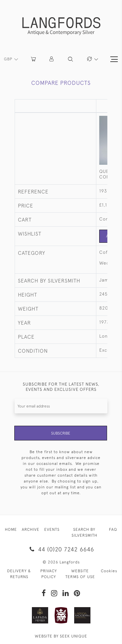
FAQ (113, 529)
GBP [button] (9, 59)
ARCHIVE (31, 529)
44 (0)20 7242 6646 (61, 549)
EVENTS (52, 529)
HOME (11, 529)
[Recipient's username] (61, 406)
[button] (52, 59)
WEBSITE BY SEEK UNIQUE (61, 636)
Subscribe (61, 433)
